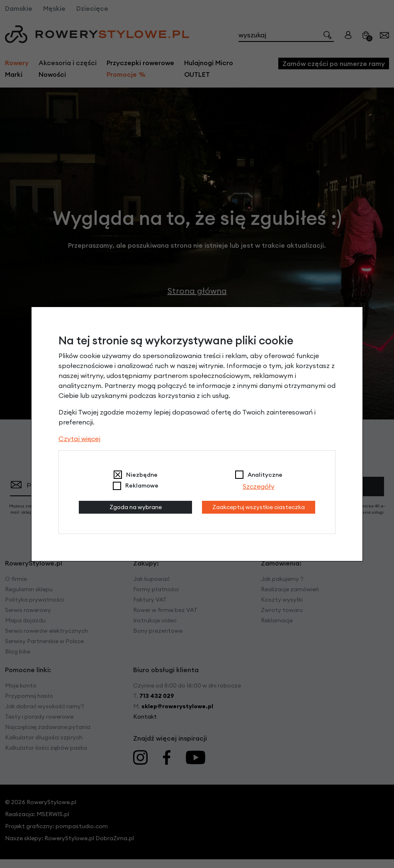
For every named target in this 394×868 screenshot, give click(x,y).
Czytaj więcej (79, 439)
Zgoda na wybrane (136, 507)
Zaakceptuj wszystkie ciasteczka (259, 507)
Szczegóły (259, 486)
